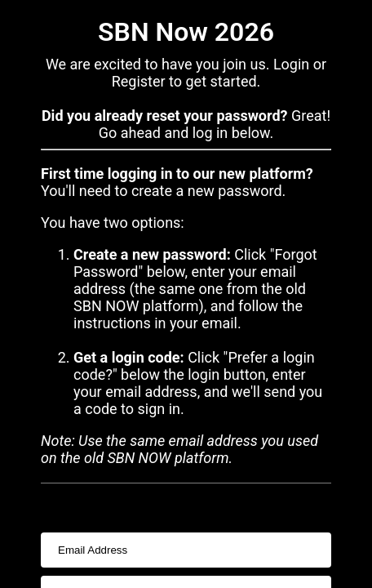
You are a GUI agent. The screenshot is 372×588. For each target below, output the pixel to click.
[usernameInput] (186, 550)
